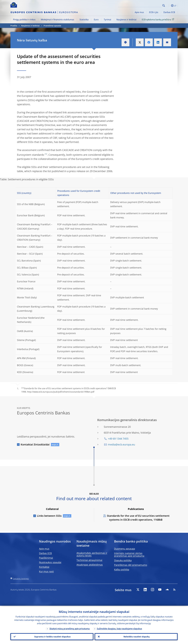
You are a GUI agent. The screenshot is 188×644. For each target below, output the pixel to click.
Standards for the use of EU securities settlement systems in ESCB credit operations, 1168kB (138, 518)
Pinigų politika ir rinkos (24, 20)
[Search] (148, 5)
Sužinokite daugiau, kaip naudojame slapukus (119, 628)
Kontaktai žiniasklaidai (35, 444)
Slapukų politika (123, 560)
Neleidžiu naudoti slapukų (136, 636)
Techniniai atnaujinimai (89, 560)
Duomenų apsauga (125, 549)
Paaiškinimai (46, 558)
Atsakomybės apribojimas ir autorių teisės (92, 554)
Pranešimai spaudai (52, 26)
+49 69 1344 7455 (118, 439)
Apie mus (139, 12)
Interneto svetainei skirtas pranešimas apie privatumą (129, 554)
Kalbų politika (122, 569)
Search (164, 6)
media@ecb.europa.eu (121, 444)
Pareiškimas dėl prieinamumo (131, 565)
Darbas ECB (169, 12)
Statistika (84, 20)
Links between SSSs (49, 516)
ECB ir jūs (154, 12)
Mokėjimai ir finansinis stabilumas (58, 20)
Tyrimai (107, 20)
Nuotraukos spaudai (50, 562)
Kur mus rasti (46, 571)
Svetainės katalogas (21, 579)
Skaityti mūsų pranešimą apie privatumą (70, 628)
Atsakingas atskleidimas (90, 565)
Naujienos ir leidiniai (126, 20)
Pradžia (14, 26)
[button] (168, 6)
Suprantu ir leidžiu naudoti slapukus (52, 636)
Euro (96, 20)
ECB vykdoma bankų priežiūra (158, 19)
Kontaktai (44, 567)
